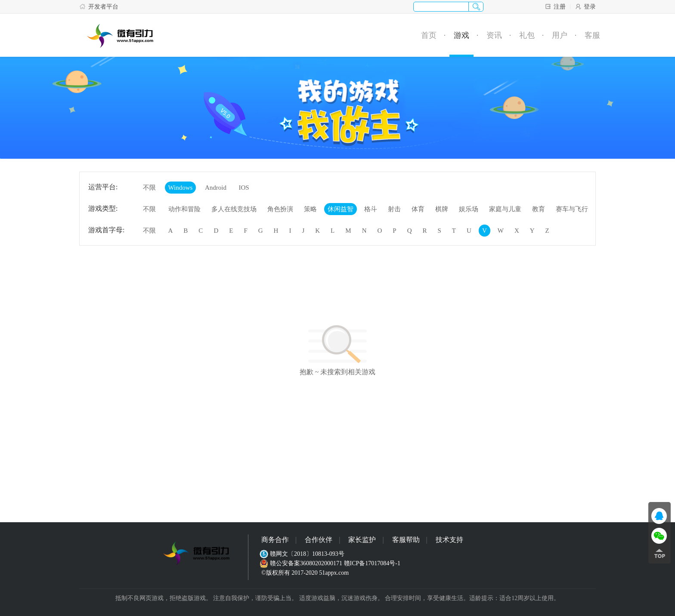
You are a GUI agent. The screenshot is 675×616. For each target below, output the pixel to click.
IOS (244, 188)
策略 (310, 209)
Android (216, 188)
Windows (181, 188)
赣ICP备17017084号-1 (372, 563)
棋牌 (442, 209)
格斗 (371, 209)
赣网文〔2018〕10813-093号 (303, 554)
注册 (555, 6)
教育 (539, 209)
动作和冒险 (184, 209)
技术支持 (449, 540)
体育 (418, 209)
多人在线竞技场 (234, 209)
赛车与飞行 (572, 209)
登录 (585, 6)
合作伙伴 (319, 540)
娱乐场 (469, 209)
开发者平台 (99, 6)
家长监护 (362, 540)
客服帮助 (406, 540)
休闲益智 (341, 209)
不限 (149, 188)
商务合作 (275, 540)
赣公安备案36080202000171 (302, 563)
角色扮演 (280, 209)
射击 (394, 209)
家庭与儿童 (505, 209)
